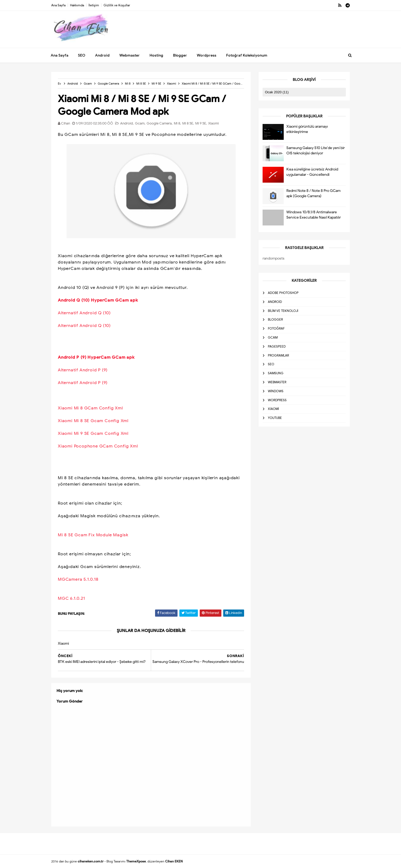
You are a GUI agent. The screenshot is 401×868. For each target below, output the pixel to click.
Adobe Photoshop (283, 293)
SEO (82, 55)
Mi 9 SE (201, 123)
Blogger (180, 55)
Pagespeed (277, 346)
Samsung (276, 373)
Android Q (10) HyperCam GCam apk (98, 300)
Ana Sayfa (58, 5)
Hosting (156, 55)
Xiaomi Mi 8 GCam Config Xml (90, 408)
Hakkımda (77, 5)
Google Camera (159, 123)
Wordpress (207, 55)
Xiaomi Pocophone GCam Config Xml (98, 446)
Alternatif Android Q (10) (84, 313)
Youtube (275, 418)
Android (102, 55)
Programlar (278, 355)
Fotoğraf (276, 328)
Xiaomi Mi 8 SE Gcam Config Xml (93, 421)
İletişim (94, 5)
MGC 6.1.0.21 (71, 598)
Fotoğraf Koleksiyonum (247, 55)
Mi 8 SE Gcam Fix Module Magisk (93, 535)
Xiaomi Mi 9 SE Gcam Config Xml (93, 433)
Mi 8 (177, 123)
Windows (276, 391)
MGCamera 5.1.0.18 (78, 579)
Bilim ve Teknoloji (283, 311)
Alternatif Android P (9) (83, 370)
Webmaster (130, 55)
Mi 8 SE (188, 123)
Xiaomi (213, 123)
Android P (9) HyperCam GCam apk (96, 357)
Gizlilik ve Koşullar (117, 5)
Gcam (140, 123)
